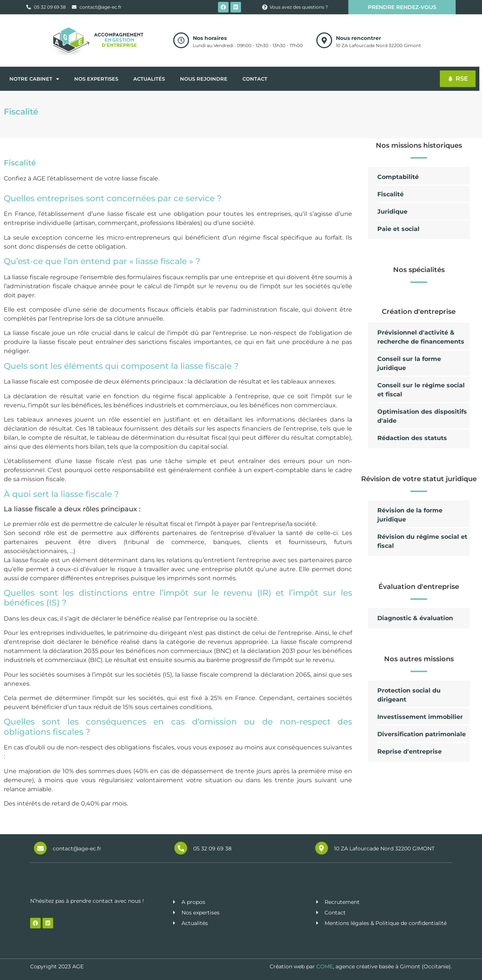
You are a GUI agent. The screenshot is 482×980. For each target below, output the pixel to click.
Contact (255, 79)
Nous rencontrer (358, 38)
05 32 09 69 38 (212, 849)
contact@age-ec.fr (77, 849)
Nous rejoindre (204, 79)
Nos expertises (96, 79)
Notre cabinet (34, 79)
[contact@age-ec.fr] (40, 848)
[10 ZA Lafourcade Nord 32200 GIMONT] (322, 848)
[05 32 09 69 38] (181, 848)
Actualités (149, 79)
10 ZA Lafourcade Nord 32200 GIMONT (384, 849)
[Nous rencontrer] (324, 40)
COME (325, 966)
